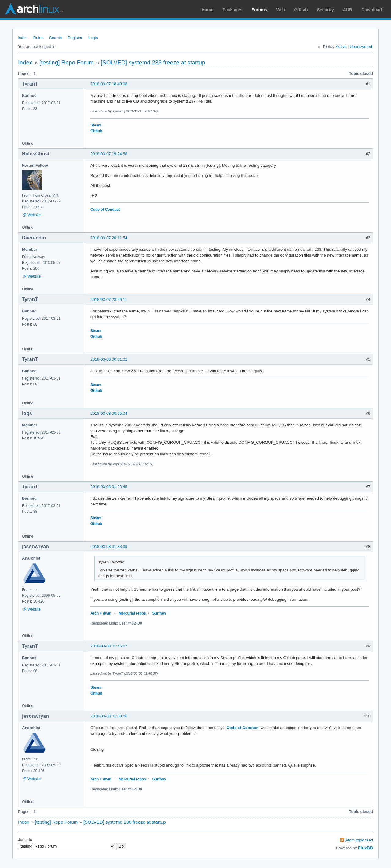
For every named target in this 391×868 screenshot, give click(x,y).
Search (55, 38)
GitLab (301, 10)
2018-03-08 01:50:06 (109, 716)
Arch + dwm (101, 613)
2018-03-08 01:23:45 (109, 487)
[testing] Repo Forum (66, 62)
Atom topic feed (359, 840)
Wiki (281, 10)
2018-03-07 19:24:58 (109, 154)
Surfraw (159, 613)
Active (341, 47)
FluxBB (365, 848)
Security (325, 10)
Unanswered (361, 47)
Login (93, 38)
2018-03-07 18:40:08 (109, 84)
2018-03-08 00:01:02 (109, 359)
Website (34, 215)
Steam (96, 125)
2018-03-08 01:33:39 (109, 547)
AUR (348, 10)
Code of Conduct (105, 210)
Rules (38, 38)
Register (75, 38)
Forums (259, 10)
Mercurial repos (132, 613)
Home (208, 10)
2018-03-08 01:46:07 (109, 646)
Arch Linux (34, 9)
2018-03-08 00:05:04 (109, 413)
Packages (233, 10)
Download (372, 10)
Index (23, 38)
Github (96, 131)
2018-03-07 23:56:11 (109, 299)
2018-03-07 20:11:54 (109, 238)
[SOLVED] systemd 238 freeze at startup (153, 62)
